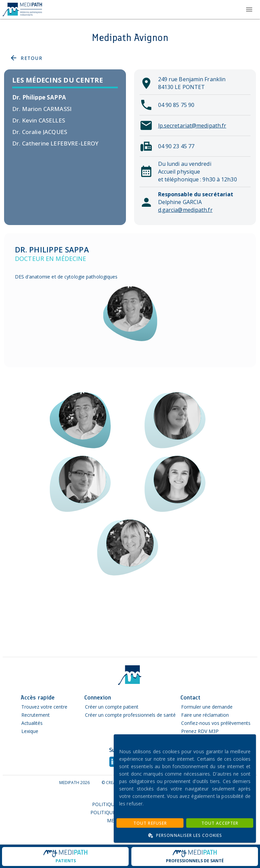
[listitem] (65, 97)
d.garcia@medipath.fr (185, 210)
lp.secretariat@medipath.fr (192, 126)
